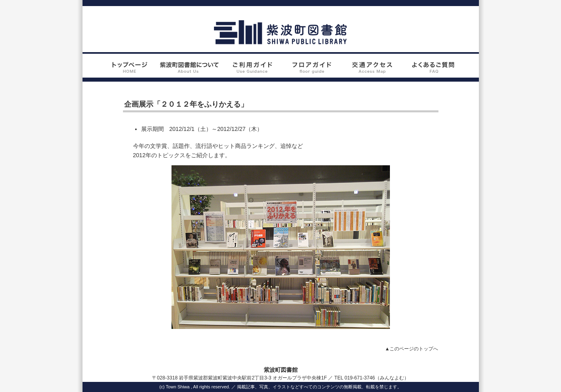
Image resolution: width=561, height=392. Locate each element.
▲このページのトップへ (412, 349)
